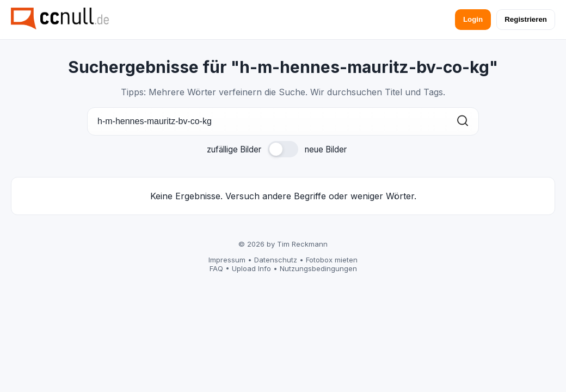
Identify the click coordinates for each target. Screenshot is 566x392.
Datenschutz (276, 260)
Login (473, 19)
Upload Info (251, 268)
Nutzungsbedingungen (318, 268)
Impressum (227, 260)
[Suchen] (463, 122)
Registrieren (526, 19)
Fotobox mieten (332, 260)
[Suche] (283, 121)
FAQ (216, 268)
